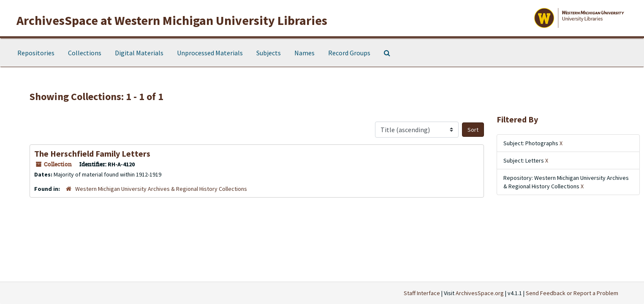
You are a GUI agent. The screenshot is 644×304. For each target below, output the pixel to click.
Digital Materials (139, 53)
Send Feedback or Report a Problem (572, 293)
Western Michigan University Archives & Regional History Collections (161, 189)
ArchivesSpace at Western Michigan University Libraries (172, 20)
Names (304, 53)
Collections (85, 53)
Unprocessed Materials (210, 53)
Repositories (36, 53)
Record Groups (349, 53)
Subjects (269, 53)
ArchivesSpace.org (480, 293)
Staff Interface (422, 293)
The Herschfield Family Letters (92, 153)
